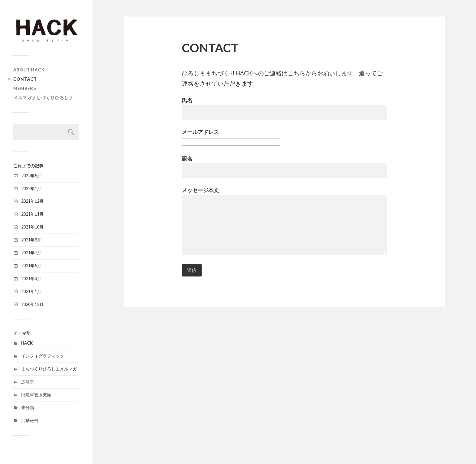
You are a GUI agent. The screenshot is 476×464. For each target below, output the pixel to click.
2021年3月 (31, 278)
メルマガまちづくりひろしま (43, 98)
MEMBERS (25, 88)
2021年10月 (32, 227)
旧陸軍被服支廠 (36, 395)
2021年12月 (32, 201)
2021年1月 (31, 291)
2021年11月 (32, 214)
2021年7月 (31, 253)
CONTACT (25, 79)
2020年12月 (32, 304)
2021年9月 (31, 240)
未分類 (28, 407)
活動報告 (30, 420)
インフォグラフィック (43, 356)
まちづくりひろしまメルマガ (49, 369)
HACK (27, 343)
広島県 (28, 382)
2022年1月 (31, 189)
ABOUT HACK (29, 70)
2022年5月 (31, 176)
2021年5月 (31, 266)
